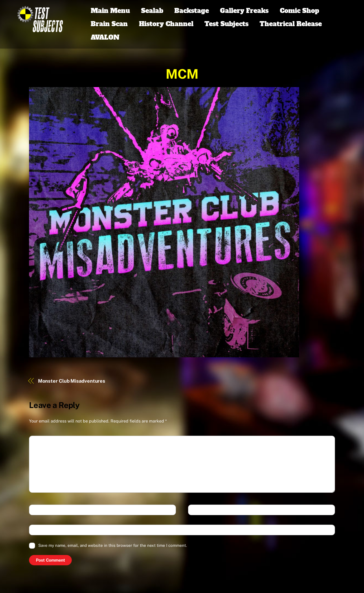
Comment (43, 441)
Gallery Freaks (244, 11)
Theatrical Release (291, 24)
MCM (182, 74)
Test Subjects (226, 24)
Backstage (192, 11)
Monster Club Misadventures (72, 381)
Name (39, 510)
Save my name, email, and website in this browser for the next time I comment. (112, 545)
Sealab (152, 11)
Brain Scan (109, 24)
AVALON (105, 37)
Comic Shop (300, 11)
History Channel (166, 24)
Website (40, 530)
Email (198, 510)
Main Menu (110, 11)
